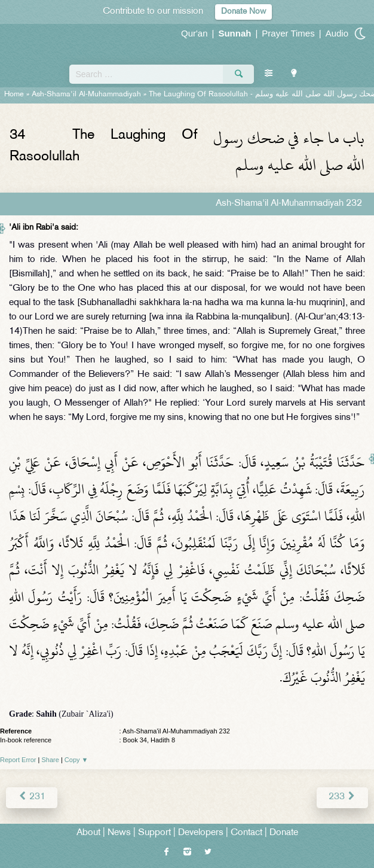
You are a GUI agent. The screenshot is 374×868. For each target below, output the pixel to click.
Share (50, 760)
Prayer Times (288, 33)
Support (154, 833)
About (88, 833)
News (119, 833)
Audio (337, 33)
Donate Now (243, 12)
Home (14, 95)
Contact (246, 833)
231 (32, 797)
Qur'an (194, 33)
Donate (284, 833)
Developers (201, 833)
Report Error (18, 760)
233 (342, 797)
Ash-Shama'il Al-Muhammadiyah (86, 95)
